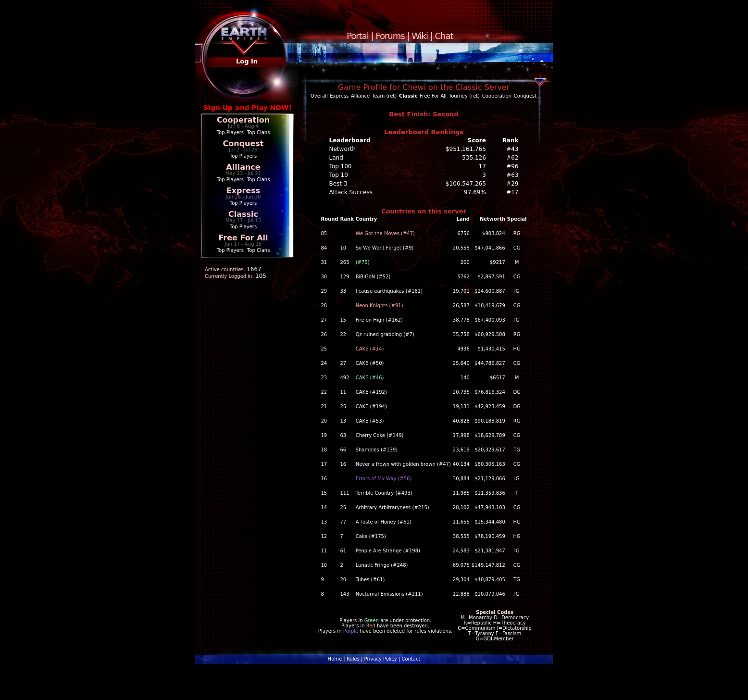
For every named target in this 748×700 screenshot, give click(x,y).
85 (324, 233)
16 (343, 464)
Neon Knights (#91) (380, 306)
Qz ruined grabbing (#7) (385, 334)
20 (324, 421)
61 (343, 551)
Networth (343, 149)
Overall (319, 96)
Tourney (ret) (464, 96)
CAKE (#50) (370, 363)
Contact (411, 659)
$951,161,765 (466, 149)
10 (343, 248)
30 (324, 277)
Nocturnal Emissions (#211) (389, 594)
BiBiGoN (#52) (373, 277)
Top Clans (259, 132)
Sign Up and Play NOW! (248, 108)
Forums (390, 36)
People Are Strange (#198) (388, 551)
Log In (247, 61)
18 (324, 450)
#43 (512, 149)
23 (324, 378)
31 (324, 262)
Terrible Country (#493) (384, 493)
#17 (512, 192)
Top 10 (339, 175)
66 (343, 450)
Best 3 (338, 184)
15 (343, 320)
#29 (512, 184)
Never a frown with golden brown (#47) (403, 464)
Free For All (243, 238)
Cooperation (243, 120)
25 (324, 349)
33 (343, 291)
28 (324, 306)
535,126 (474, 158)
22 (343, 334)
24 (324, 363)
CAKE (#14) (370, 349)
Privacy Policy (381, 659)
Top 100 (341, 166)
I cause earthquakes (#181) (389, 291)
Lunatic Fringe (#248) (382, 565)
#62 (512, 158)
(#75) (363, 262)
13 (343, 421)
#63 (512, 175)
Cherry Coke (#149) (380, 435)
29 (324, 291)
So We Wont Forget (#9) (385, 248)
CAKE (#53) (370, 421)
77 (343, 522)
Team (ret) (384, 96)
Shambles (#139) (377, 450)
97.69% (475, 192)
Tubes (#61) (370, 580)
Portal (358, 36)
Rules (353, 659)
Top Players (230, 132)
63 (343, 435)
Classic (243, 214)
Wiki (420, 36)
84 (324, 248)
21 (324, 406)
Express (243, 191)
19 (324, 435)
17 (482, 166)
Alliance (243, 167)
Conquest (243, 144)
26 (324, 334)
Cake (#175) (371, 536)
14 (324, 507)
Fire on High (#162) (379, 320)
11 (343, 392)
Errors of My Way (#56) (384, 479)
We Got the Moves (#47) (385, 233)
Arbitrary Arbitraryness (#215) (393, 507)
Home (335, 659)
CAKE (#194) (371, 406)
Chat (444, 36)
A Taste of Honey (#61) (384, 522)
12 (324, 536)
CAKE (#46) (370, 378)
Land (336, 158)
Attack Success (351, 192)
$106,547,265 (466, 184)
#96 (512, 166)
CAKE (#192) (371, 392)
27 (324, 320)
